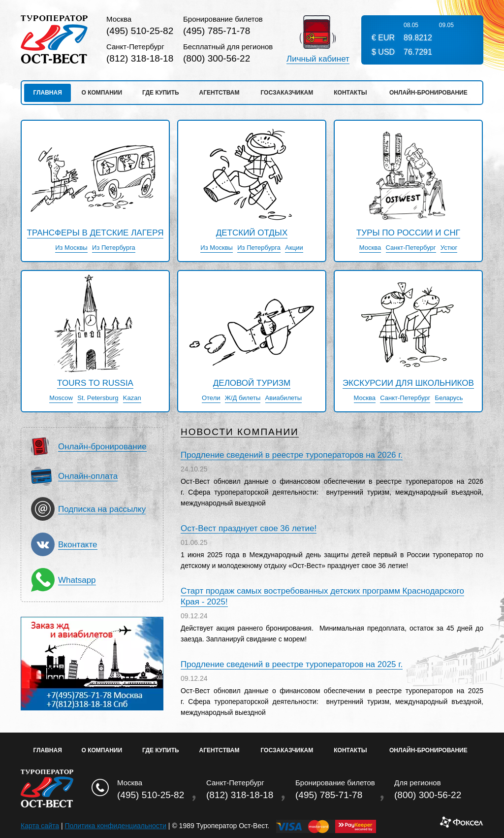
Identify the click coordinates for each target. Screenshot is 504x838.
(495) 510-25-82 (140, 31)
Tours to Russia (95, 383)
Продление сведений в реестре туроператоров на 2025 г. (292, 664)
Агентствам (220, 93)
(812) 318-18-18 (140, 58)
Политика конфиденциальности (115, 826)
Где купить (161, 93)
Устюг (449, 248)
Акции (294, 248)
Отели (211, 398)
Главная (48, 93)
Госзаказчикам (287, 93)
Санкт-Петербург (411, 248)
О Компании (102, 750)
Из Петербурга (114, 248)
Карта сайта (40, 826)
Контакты (350, 93)
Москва (370, 248)
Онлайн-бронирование (428, 93)
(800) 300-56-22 (217, 58)
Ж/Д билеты (243, 398)
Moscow (61, 398)
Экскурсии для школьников (408, 383)
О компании (102, 93)
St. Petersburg (98, 398)
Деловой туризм (252, 383)
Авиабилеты (283, 398)
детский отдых (252, 233)
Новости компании (240, 432)
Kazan (132, 398)
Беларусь (449, 398)
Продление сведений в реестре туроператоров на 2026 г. (292, 455)
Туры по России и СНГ (408, 233)
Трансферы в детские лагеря (95, 233)
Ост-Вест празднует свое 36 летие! (249, 528)
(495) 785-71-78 (217, 31)
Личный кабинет (318, 59)
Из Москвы (71, 248)
